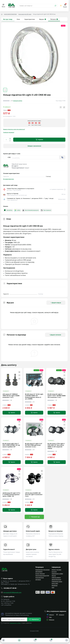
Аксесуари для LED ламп (25, 14)
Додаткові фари (40, 578)
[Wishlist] (19, 375)
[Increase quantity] (10, 139)
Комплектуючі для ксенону (43, 570)
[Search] (55, 6)
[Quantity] (6, 140)
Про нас (54, 576)
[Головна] (19, 640)
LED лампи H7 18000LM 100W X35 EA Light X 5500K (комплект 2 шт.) (11, 396)
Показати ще (34, 517)
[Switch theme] (61, 6)
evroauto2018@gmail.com (12, 592)
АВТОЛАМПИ (39, 572)
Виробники (55, 585)
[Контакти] (67, 640)
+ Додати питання (55, 335)
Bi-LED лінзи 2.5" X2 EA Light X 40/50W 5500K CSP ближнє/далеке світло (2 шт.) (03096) (34, 397)
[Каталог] (3, 640)
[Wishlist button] (61, 107)
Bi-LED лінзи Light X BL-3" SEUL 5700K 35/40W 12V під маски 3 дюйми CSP (11, 445)
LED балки (38, 580)
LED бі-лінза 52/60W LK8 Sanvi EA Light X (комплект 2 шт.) (34, 495)
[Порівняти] (51, 640)
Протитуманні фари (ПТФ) (42, 576)
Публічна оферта (56, 578)
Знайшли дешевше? (9, 132)
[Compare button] (64, 107)
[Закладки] (35, 640)
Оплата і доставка (56, 570)
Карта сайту (55, 583)
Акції (53, 587)
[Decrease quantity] (10, 141)
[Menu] (3, 6)
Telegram (50, 615)
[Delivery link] (65, 189)
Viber (49, 617)
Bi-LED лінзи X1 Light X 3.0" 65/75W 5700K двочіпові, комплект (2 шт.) (34, 445)
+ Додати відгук (56, 303)
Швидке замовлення (34, 146)
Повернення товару (57, 582)
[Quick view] (19, 372)
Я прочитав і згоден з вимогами (17, 623)
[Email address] (14, 619)
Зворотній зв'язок (56, 580)
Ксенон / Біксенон (40, 574)
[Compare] (19, 379)
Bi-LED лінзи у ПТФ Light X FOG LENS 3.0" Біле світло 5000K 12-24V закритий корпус (56, 446)
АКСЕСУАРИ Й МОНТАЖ (10, 14)
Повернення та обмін (57, 574)
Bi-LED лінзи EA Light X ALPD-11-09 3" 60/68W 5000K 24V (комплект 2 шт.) (57, 396)
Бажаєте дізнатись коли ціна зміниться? (14, 129)
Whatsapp (50, 620)
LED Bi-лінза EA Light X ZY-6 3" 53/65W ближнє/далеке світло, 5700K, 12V (11, 495)
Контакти (54, 572)
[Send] (62, 157)
